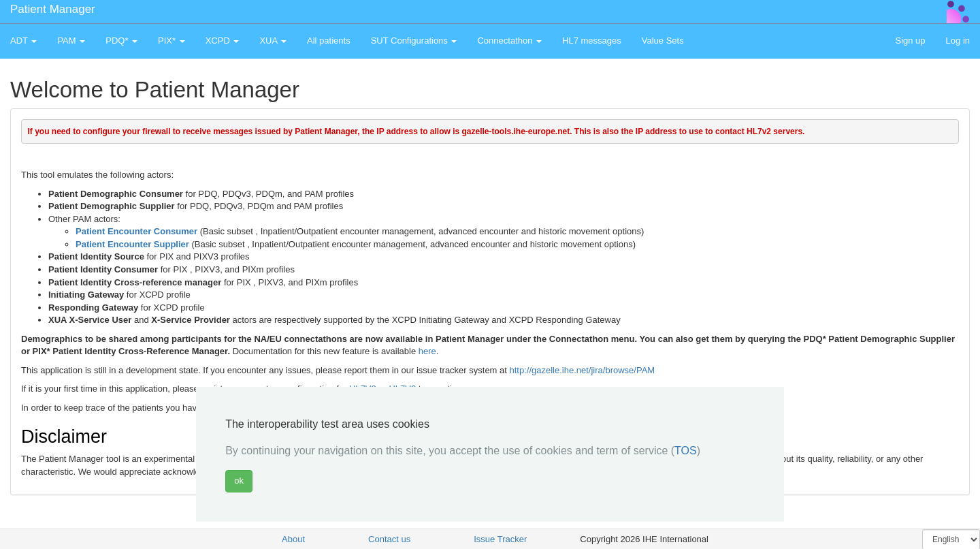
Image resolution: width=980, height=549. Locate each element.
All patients (329, 41)
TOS (686, 451)
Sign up (910, 41)
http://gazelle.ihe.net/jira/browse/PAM (583, 370)
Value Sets (663, 41)
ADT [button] (23, 41)
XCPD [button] (223, 41)
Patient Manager (53, 9)
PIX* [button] (171, 41)
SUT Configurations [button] (414, 41)
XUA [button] (273, 41)
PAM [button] (71, 41)
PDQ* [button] (121, 41)
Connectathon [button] (509, 41)
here (427, 351)
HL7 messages (592, 41)
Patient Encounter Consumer (136, 231)
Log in (958, 41)
